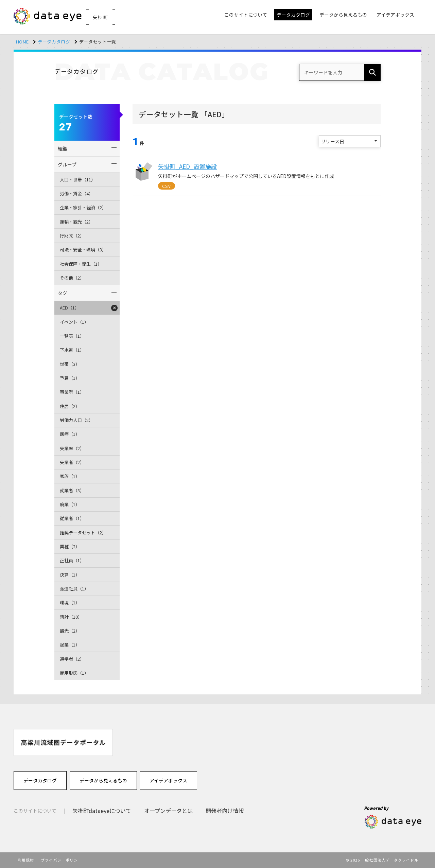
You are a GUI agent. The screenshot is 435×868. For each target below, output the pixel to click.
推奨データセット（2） (83, 533)
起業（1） (70, 645)
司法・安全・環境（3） (83, 250)
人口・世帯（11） (78, 180)
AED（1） (69, 308)
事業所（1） (72, 392)
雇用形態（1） (74, 673)
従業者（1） (72, 518)
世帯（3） (70, 364)
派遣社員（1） (74, 589)
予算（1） (70, 378)
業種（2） (70, 546)
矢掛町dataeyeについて (102, 811)
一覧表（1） (72, 336)
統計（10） (71, 617)
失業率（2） (72, 448)
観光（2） (70, 631)
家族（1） (70, 476)
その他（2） (72, 278)
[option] (63, 742)
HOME (23, 42)
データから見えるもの (103, 780)
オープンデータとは (168, 811)
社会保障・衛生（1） (81, 264)
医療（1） (70, 434)
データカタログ (54, 42)
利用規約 (26, 860)
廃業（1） (70, 504)
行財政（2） (72, 236)
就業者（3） (72, 490)
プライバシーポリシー (61, 860)
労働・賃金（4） (76, 193)
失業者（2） (72, 462)
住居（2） (70, 406)
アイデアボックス (168, 780)
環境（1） (70, 603)
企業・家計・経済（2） (83, 207)
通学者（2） (72, 659)
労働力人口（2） (76, 420)
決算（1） (70, 575)
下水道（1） (72, 350)
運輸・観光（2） (76, 222)
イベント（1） (74, 322)
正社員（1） (72, 560)
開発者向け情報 (225, 811)
